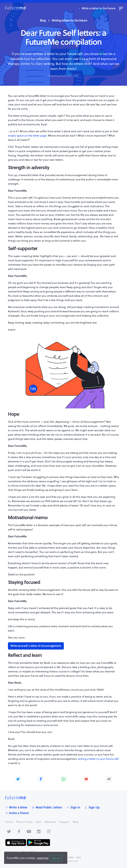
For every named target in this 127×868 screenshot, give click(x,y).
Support (64, 822)
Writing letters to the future (69, 20)
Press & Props (24, 822)
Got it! (56, 858)
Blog (43, 20)
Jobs (39, 822)
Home (9, 822)
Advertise (50, 822)
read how (43, 858)
